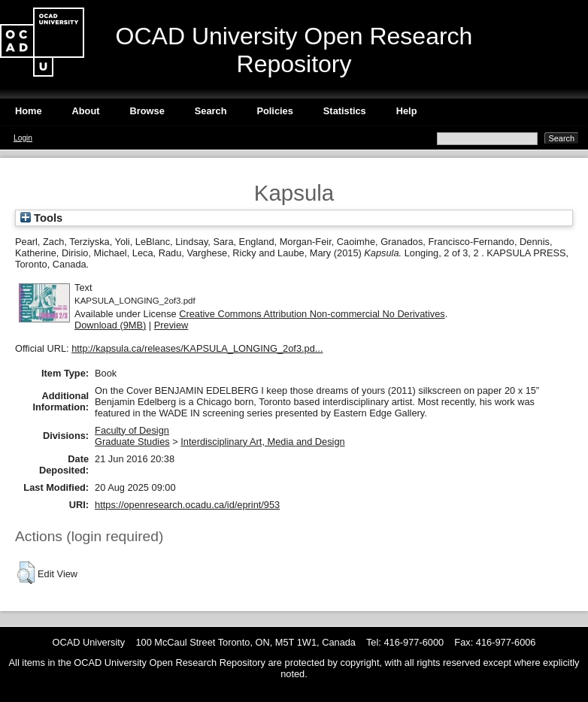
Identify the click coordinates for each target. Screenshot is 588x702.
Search (211, 111)
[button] (26, 573)
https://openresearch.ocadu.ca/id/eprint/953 (187, 505)
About (86, 111)
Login (23, 138)
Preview (171, 325)
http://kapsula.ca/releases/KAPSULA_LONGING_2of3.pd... (197, 348)
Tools (41, 218)
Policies (274, 111)
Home (29, 111)
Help (407, 111)
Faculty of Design (132, 430)
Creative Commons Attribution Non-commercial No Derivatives (312, 314)
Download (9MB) (110, 325)
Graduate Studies (132, 442)
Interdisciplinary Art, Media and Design (262, 442)
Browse (147, 111)
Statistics (345, 111)
